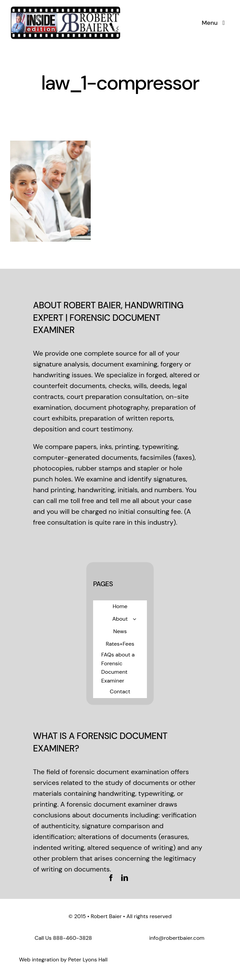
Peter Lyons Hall (88, 960)
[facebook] (111, 878)
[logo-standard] (66, 9)
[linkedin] (125, 878)
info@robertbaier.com (177, 938)
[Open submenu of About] (134, 619)
